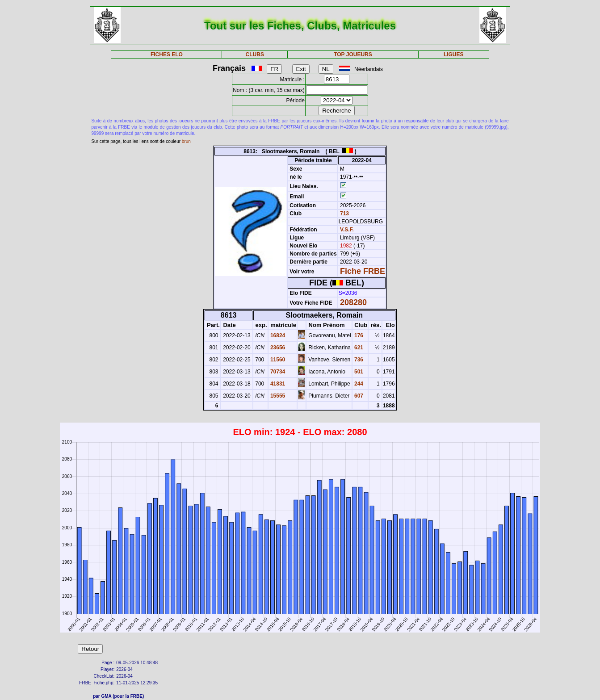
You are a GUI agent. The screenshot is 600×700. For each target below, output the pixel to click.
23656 (277, 348)
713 (344, 214)
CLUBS (255, 54)
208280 (353, 302)
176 (358, 335)
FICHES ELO (167, 54)
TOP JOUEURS (353, 54)
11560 (277, 360)
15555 (277, 396)
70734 (277, 372)
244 (358, 384)
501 (358, 372)
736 (358, 360)
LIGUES (454, 54)
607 (358, 396)
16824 (277, 335)
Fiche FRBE (363, 271)
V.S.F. (347, 230)
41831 (277, 384)
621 (358, 348)
